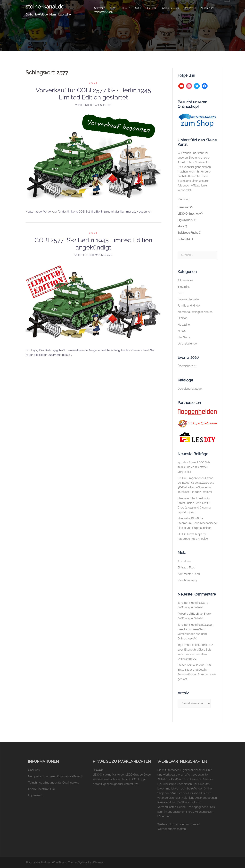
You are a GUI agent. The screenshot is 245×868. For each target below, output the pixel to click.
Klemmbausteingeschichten (195, 312)
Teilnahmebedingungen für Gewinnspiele (54, 783)
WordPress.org (187, 580)
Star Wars (184, 337)
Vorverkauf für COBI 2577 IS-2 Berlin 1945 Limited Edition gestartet (93, 94)
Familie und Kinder (189, 306)
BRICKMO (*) (185, 239)
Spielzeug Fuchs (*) (189, 233)
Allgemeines (207, 8)
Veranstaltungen (103, 12)
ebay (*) (182, 226)
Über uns (34, 770)
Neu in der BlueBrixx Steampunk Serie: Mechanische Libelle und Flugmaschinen (197, 523)
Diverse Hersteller (170, 8)
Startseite (100, 8)
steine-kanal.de (45, 7)
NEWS (113, 8)
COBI (138, 8)
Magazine (190, 8)
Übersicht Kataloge (190, 389)
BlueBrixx (151, 8)
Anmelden (184, 561)
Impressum (35, 795)
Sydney (83, 862)
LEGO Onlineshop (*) (190, 214)
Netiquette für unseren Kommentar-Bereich (55, 776)
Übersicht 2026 (187, 366)
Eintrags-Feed (186, 568)
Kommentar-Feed (189, 574)
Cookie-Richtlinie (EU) (41, 789)
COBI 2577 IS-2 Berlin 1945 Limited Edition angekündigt (93, 244)
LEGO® (126, 8)
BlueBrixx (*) (185, 207)
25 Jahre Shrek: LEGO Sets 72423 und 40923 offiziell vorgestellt (194, 467)
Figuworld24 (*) (187, 220)
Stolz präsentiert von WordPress (46, 862)
